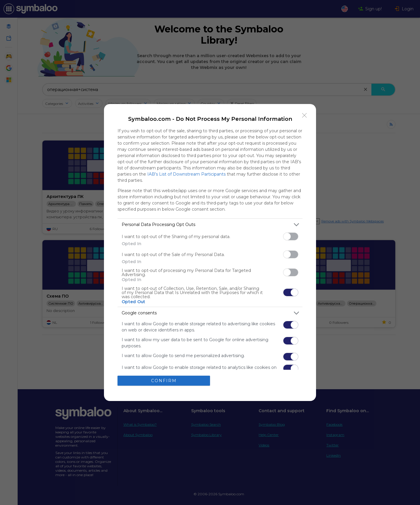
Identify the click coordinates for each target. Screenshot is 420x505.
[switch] (291, 236)
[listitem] (210, 225)
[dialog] (210, 252)
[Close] (305, 115)
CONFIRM (164, 381)
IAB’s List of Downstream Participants (186, 174)
